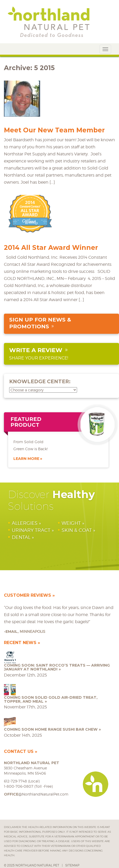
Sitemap (72, 865)
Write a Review (36, 350)
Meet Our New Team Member (54, 130)
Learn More (26, 459)
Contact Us (19, 751)
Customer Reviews (28, 595)
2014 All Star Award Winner (51, 247)
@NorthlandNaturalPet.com (36, 794)
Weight (71, 523)
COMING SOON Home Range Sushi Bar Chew (51, 729)
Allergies (25, 523)
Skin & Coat (77, 530)
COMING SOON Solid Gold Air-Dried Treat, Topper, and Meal (51, 699)
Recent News (20, 643)
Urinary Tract (31, 530)
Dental (21, 537)
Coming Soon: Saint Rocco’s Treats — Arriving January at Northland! (57, 667)
